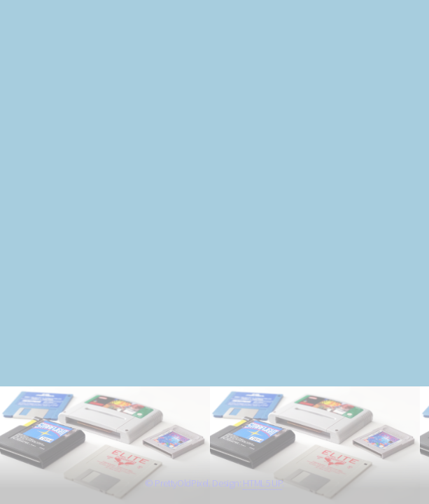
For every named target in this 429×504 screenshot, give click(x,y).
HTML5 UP (262, 483)
